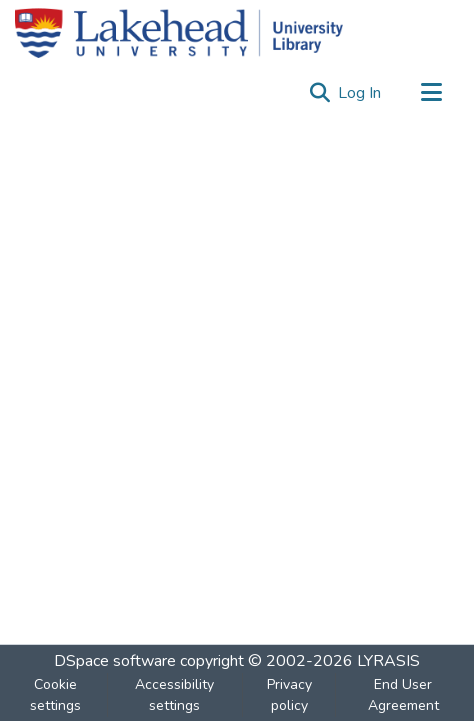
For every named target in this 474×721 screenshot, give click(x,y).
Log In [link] (360, 93)
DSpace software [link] (115, 661)
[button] (319, 93)
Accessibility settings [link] (174, 695)
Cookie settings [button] (55, 695)
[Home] (179, 33)
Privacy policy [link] (289, 695)
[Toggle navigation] (431, 93)
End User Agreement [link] (403, 695)
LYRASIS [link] (388, 661)
